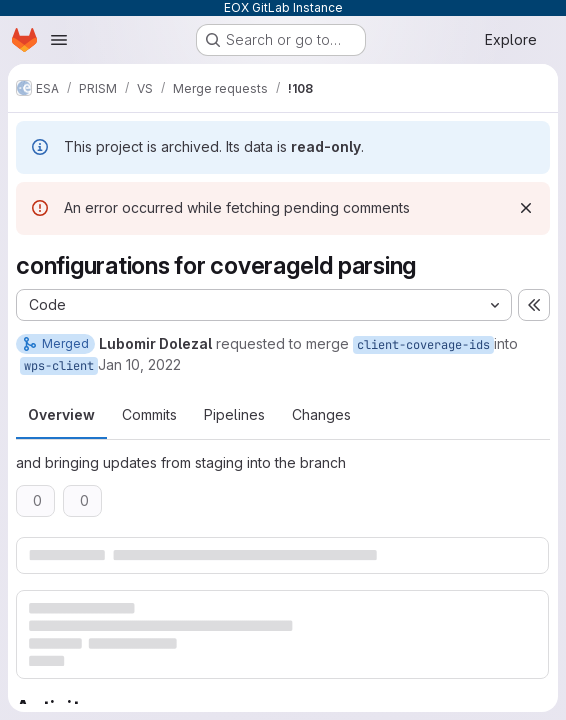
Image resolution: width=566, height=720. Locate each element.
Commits (149, 414)
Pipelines (234, 414)
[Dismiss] (526, 208)
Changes (321, 414)
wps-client (59, 366)
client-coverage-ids (423, 345)
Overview (61, 414)
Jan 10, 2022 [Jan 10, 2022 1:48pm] (139, 364)
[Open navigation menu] (59, 40)
